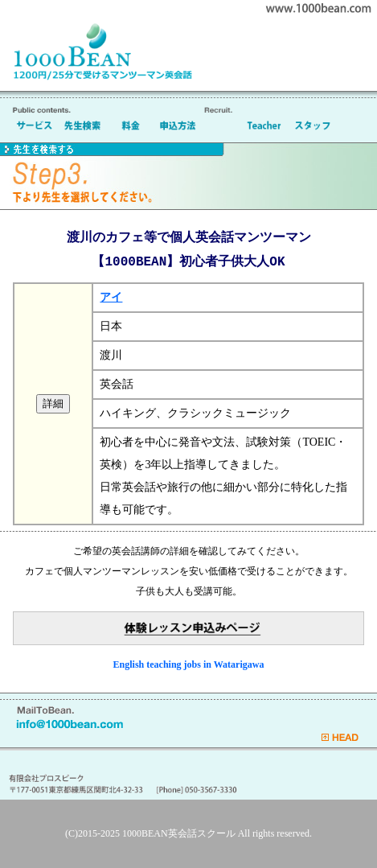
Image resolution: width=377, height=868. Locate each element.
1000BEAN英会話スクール (179, 833)
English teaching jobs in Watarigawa (189, 664)
